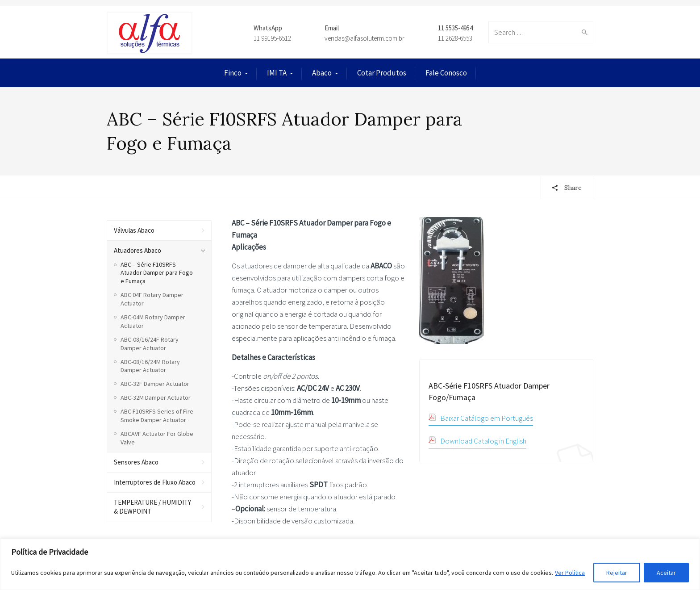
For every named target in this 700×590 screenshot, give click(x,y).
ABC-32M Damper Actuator (156, 398)
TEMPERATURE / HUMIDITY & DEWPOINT (152, 507)
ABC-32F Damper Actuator (155, 384)
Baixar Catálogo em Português (487, 418)
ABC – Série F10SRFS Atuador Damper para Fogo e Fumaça (157, 273)
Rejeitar (617, 573)
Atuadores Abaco (137, 250)
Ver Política (570, 573)
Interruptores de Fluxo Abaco (155, 482)
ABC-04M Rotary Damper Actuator (153, 321)
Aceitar (666, 573)
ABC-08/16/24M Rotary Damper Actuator (150, 366)
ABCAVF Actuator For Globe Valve (157, 438)
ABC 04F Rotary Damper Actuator (152, 299)
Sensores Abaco (136, 462)
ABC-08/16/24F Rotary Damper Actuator (150, 344)
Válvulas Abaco (134, 230)
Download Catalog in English (483, 441)
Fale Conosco (446, 73)
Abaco (322, 73)
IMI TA (277, 73)
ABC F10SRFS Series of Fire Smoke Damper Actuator (157, 416)
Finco (233, 73)
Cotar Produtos (382, 73)
